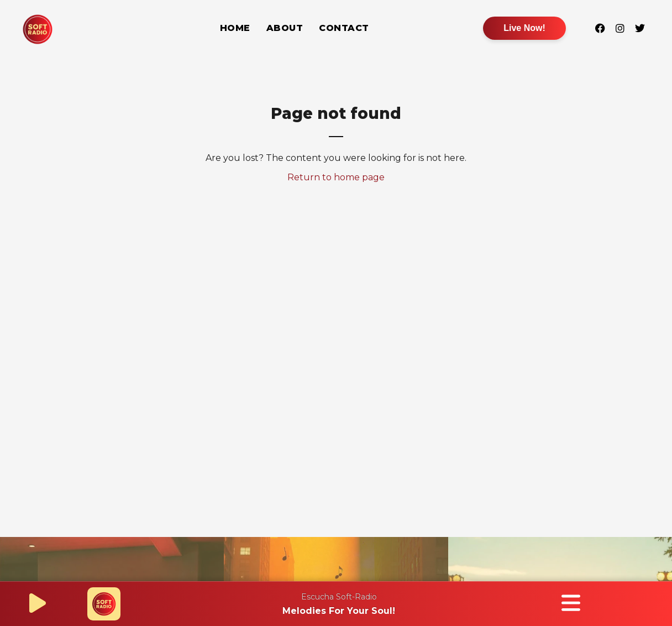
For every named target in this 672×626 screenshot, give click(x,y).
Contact (344, 28)
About (285, 28)
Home (235, 28)
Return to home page (336, 177)
